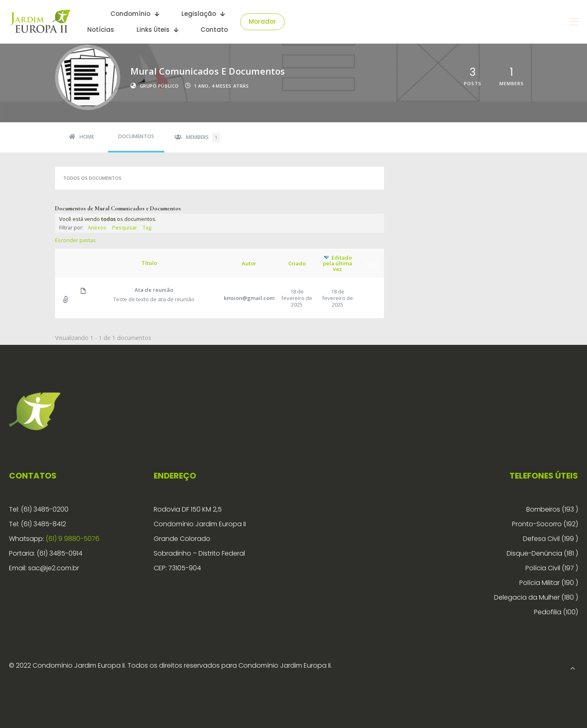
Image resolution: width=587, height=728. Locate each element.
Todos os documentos (92, 178)
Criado (297, 263)
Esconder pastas (75, 240)
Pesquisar (125, 227)
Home (87, 137)
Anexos (97, 227)
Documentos (136, 136)
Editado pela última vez (338, 263)
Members (203, 137)
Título (149, 263)
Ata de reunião (154, 290)
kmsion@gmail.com (249, 298)
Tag (147, 227)
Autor (249, 263)
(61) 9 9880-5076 (73, 539)
